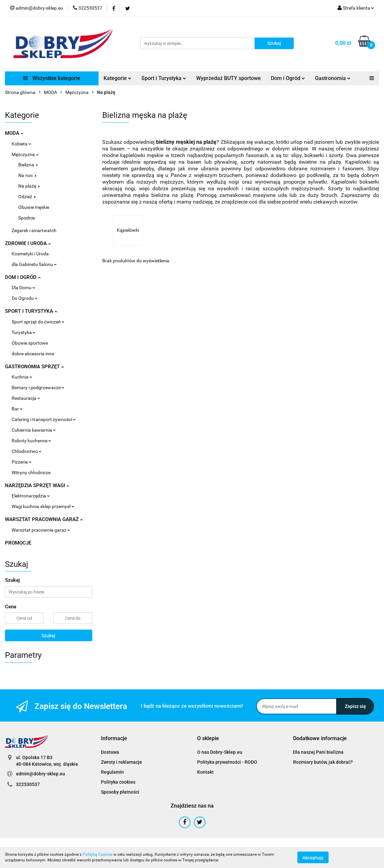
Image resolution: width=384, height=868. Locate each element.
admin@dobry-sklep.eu (40, 774)
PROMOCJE (18, 543)
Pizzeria (22, 462)
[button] (114, 739)
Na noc (27, 175)
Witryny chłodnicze (31, 473)
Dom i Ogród (288, 78)
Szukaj (48, 636)
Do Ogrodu (25, 298)
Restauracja (26, 398)
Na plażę (29, 186)
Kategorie (117, 78)
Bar (17, 409)
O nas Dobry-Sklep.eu (220, 752)
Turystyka (24, 332)
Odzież (27, 197)
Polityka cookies (118, 782)
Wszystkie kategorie (52, 78)
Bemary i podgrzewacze (38, 388)
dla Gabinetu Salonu (34, 264)
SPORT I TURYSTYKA (31, 311)
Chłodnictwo (27, 451)
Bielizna (28, 165)
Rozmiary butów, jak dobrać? (323, 762)
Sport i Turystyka (164, 78)
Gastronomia (333, 78)
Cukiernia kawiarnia (34, 430)
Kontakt (205, 772)
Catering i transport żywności (44, 419)
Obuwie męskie (34, 207)
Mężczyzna (25, 154)
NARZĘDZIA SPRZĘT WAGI (37, 485)
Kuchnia (22, 377)
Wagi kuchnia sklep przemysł (43, 506)
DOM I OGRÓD (23, 277)
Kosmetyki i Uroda (30, 254)
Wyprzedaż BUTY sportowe (229, 78)
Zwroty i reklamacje (121, 762)
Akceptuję (313, 857)
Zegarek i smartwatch (34, 230)
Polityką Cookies (98, 854)
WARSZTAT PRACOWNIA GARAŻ (44, 519)
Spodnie (27, 218)
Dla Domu (23, 288)
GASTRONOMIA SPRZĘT (34, 367)
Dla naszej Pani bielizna (318, 752)
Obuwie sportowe (30, 343)
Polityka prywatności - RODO (227, 762)
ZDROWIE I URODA (28, 243)
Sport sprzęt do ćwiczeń (38, 322)
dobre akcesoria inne (33, 354)
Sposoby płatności (120, 792)
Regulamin (112, 772)
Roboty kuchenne (31, 441)
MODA (14, 133)
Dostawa (110, 752)
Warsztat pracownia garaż (41, 530)
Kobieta (21, 144)
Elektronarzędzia (31, 496)
